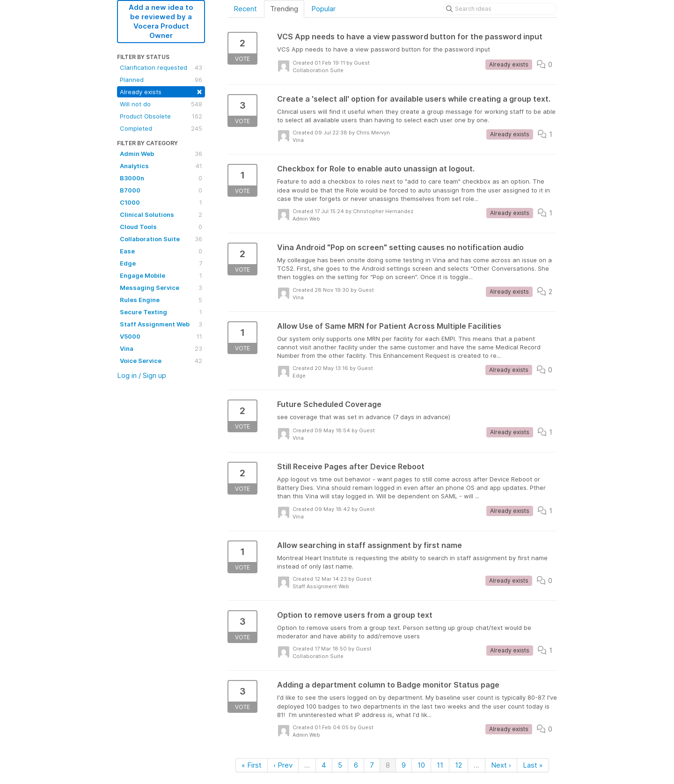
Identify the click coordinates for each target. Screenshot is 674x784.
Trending (284, 9)
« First (252, 765)
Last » (533, 765)
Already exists (161, 91)
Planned (161, 80)
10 (421, 765)
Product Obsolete (161, 116)
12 (458, 765)
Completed (161, 128)
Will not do (161, 104)
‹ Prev (283, 765)
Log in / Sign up (142, 375)
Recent (245, 9)
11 (440, 765)
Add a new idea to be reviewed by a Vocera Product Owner (161, 21)
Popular (323, 9)
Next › (501, 765)
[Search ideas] (500, 9)
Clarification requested (161, 67)
